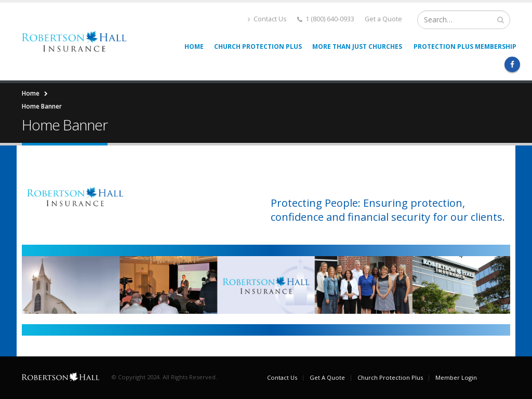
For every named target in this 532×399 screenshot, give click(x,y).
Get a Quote (383, 19)
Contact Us (267, 19)
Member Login (456, 377)
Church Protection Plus (258, 46)
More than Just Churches (357, 46)
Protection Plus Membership (465, 46)
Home (194, 46)
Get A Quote (327, 377)
